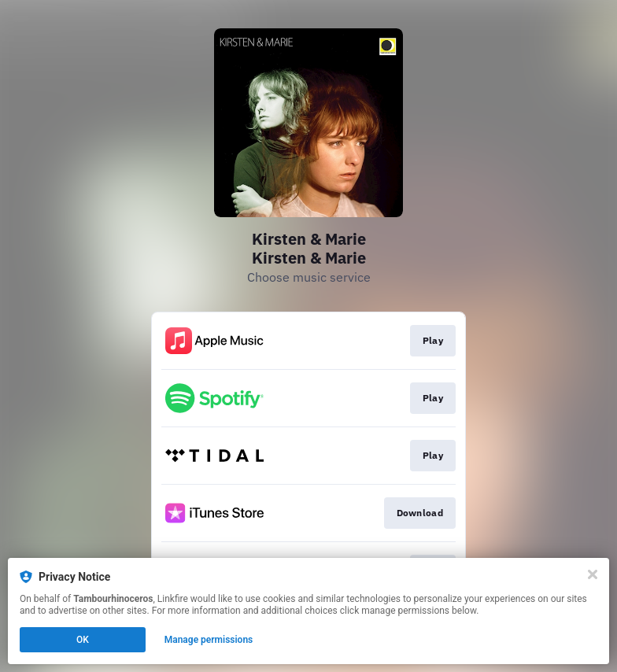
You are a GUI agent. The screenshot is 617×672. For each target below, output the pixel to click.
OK (83, 640)
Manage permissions (209, 640)
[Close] (593, 574)
